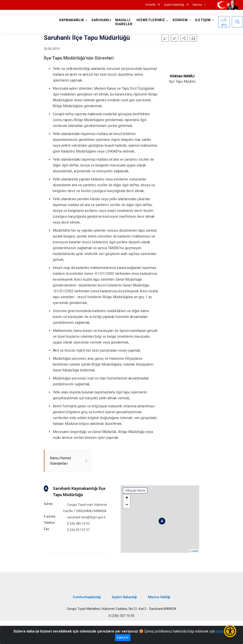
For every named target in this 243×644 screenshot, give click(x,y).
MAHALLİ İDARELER (124, 22)
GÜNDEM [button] (180, 20)
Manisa (197, 5)
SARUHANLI (101, 20)
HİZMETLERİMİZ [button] (151, 20)
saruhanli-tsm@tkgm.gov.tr (86, 517)
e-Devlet (150, 5)
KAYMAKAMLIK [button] (72, 20)
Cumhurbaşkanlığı (87, 597)
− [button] (127, 505)
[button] (184, 38)
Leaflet (194, 551)
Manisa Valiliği (159, 597)
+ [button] (127, 498)
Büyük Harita (136, 491)
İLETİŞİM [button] (203, 20)
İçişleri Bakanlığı (174, 5)
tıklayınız (223, 631)
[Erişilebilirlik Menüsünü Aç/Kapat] (230, 631)
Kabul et (123, 637)
